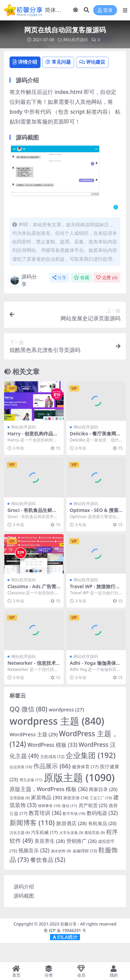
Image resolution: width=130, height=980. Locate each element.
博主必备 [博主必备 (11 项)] (31, 780)
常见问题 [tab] (58, 62)
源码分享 (23, 280)
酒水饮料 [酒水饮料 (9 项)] (61, 851)
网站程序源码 (76, 40)
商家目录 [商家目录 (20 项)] (103, 789)
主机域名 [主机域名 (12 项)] (52, 757)
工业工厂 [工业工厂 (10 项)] (101, 798)
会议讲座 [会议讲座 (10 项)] (21, 767)
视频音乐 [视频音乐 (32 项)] (34, 850)
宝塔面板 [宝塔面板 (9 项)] (20, 798)
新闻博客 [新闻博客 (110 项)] (32, 822)
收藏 (82, 278)
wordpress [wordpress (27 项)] (66, 709)
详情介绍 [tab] (25, 62)
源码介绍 (24, 886)
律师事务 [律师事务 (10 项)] (49, 806)
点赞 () (107, 278)
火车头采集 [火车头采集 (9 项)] (71, 833)
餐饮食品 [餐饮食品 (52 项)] (48, 860)
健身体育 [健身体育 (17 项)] (85, 767)
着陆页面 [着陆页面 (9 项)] (95, 833)
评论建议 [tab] (92, 62)
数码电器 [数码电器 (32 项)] (102, 813)
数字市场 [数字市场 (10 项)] (74, 813)
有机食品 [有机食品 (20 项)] (102, 823)
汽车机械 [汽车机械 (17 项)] (44, 832)
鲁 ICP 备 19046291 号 (65, 930)
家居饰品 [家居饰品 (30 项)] (46, 797)
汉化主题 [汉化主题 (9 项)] (20, 833)
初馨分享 (68, 924)
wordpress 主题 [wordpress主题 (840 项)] (57, 721)
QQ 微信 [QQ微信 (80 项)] (28, 709)
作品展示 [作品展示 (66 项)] (52, 766)
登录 (105, 10)
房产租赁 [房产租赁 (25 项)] (93, 805)
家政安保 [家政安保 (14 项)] (76, 798)
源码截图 (24, 896)
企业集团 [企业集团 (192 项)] (91, 755)
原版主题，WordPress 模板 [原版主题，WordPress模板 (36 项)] (49, 789)
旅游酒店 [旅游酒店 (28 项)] (71, 823)
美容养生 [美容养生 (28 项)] (50, 841)
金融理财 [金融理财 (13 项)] (85, 851)
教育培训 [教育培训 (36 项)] (45, 813)
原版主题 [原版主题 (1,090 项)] (79, 777)
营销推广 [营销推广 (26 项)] (82, 841)
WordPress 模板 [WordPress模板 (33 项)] (52, 745)
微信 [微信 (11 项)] (70, 806)
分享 (59, 278)
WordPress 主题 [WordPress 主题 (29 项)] (34, 734)
